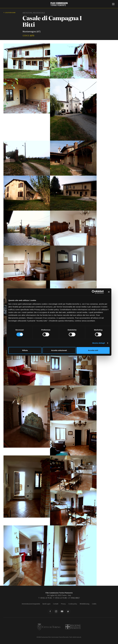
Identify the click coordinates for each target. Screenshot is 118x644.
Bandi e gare (46, 604)
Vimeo (68, 611)
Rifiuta (25, 350)
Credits (94, 604)
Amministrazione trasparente (31, 604)
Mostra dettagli (99, 343)
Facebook (50, 611)
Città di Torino (49, 627)
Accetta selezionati (59, 350)
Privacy (63, 604)
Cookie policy (73, 604)
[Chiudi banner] (109, 292)
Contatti (56, 604)
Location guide (10, 13)
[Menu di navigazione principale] (113, 4)
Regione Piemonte (73, 627)
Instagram (56, 611)
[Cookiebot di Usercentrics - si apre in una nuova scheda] (94, 292)
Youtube (62, 611)
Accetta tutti (93, 350)
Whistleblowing (84, 604)
